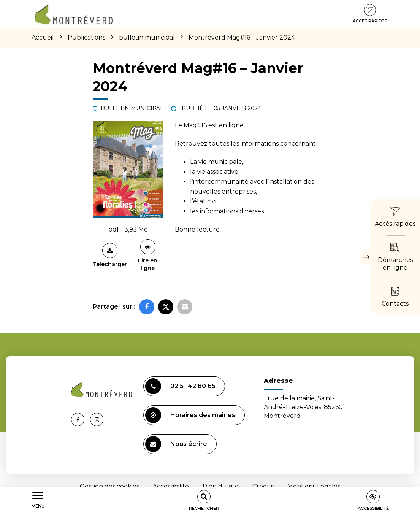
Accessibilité (171, 486)
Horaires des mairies (190, 415)
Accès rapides (370, 14)
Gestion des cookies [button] (109, 486)
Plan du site (221, 486)
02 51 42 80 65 (180, 386)
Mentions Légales (314, 486)
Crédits (263, 486)
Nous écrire (176, 444)
